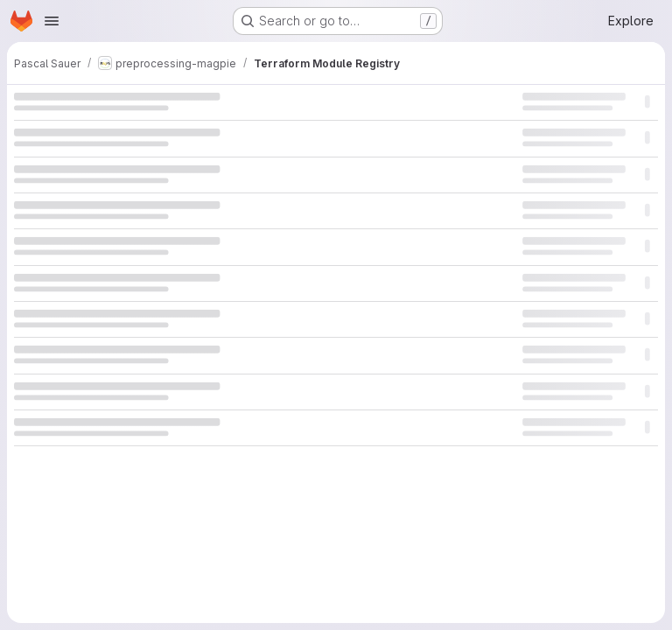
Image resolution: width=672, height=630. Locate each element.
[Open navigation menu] (52, 21)
